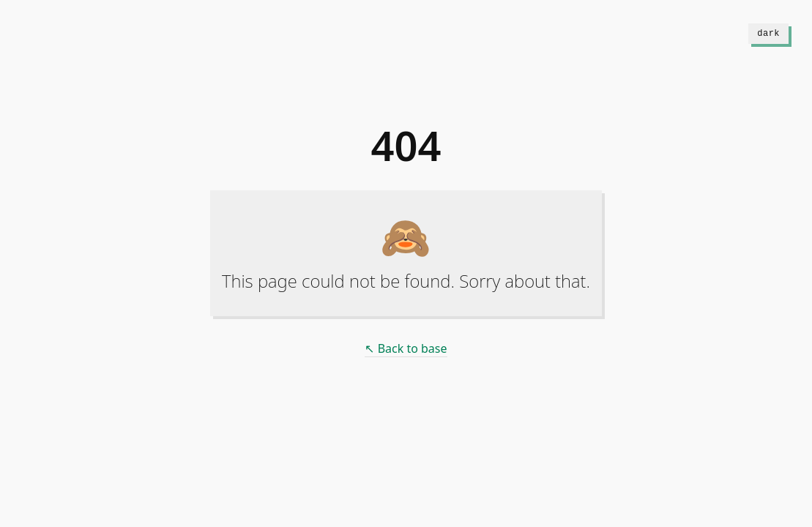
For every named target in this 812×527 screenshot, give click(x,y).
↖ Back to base (406, 348)
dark (768, 33)
